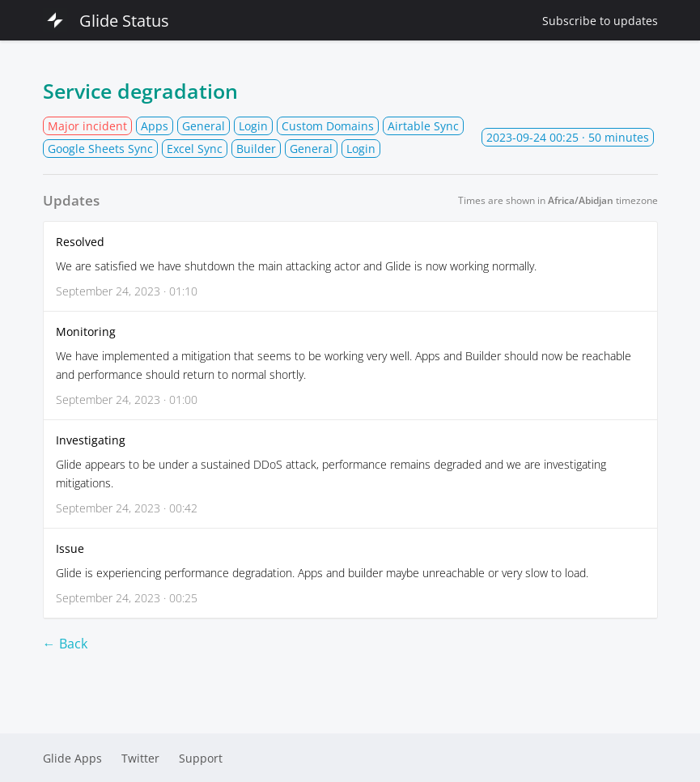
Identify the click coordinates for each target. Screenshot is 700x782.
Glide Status (106, 20)
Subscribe (600, 21)
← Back (65, 644)
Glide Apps (72, 758)
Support (201, 758)
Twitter (140, 758)
